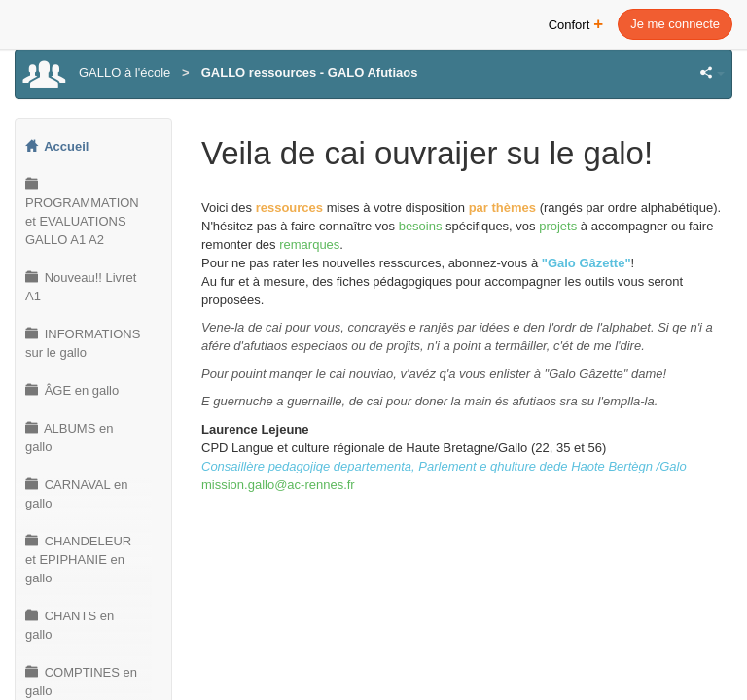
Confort (576, 23)
